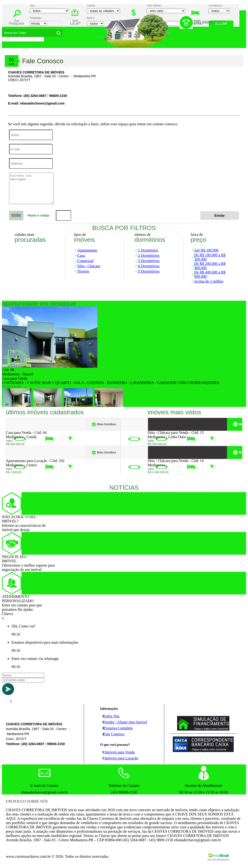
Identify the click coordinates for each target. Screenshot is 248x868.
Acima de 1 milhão (209, 281)
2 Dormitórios (149, 255)
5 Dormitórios (149, 271)
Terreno (83, 271)
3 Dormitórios (149, 261)
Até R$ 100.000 (206, 250)
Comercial (85, 261)
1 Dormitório (148, 250)
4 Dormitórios (149, 266)
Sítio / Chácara (89, 266)
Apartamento (87, 250)
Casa (81, 255)
